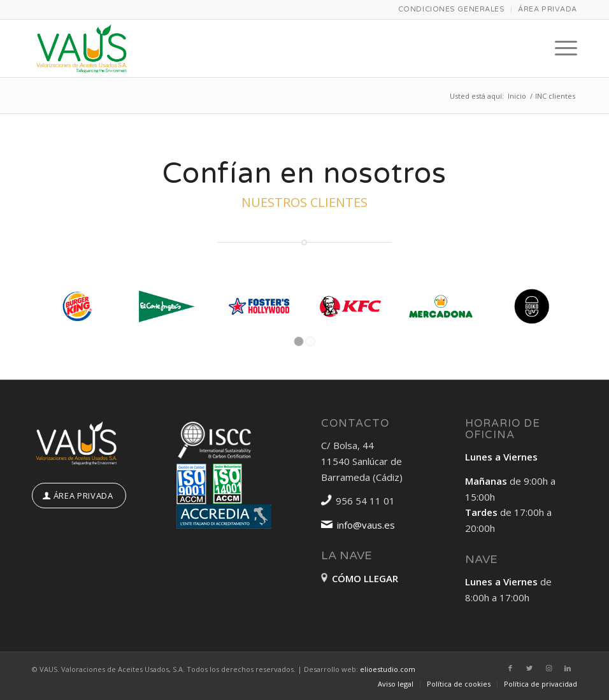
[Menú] (560, 48)
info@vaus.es (366, 525)
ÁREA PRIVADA (548, 9)
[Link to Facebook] (510, 668)
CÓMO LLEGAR (365, 578)
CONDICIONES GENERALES (452, 9)
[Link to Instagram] (548, 668)
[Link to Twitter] (529, 668)
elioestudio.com (388, 669)
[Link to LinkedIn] (568, 668)
